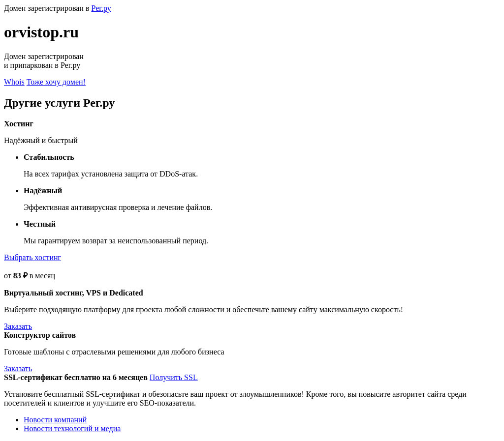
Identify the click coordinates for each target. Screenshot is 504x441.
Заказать (18, 326)
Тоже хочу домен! (56, 82)
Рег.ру (101, 8)
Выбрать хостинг (32, 257)
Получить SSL (174, 377)
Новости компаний (55, 420)
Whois (14, 82)
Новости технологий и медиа (72, 428)
